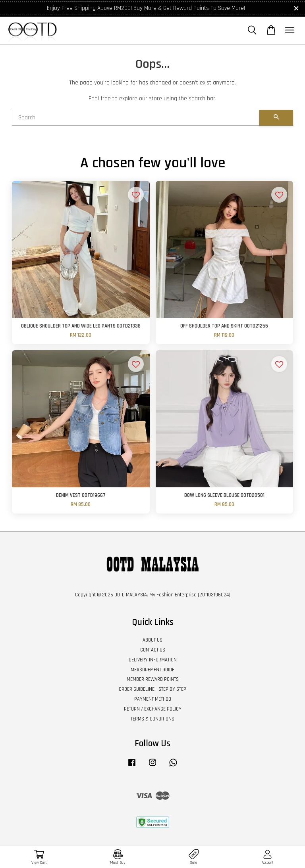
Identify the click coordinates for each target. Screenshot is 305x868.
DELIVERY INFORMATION (153, 660)
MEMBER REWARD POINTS (153, 679)
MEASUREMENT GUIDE (152, 670)
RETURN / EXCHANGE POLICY (153, 709)
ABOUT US (152, 640)
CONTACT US (153, 650)
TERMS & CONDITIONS (152, 719)
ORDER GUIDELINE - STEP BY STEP (152, 689)
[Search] (136, 118)
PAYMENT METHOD (153, 699)
